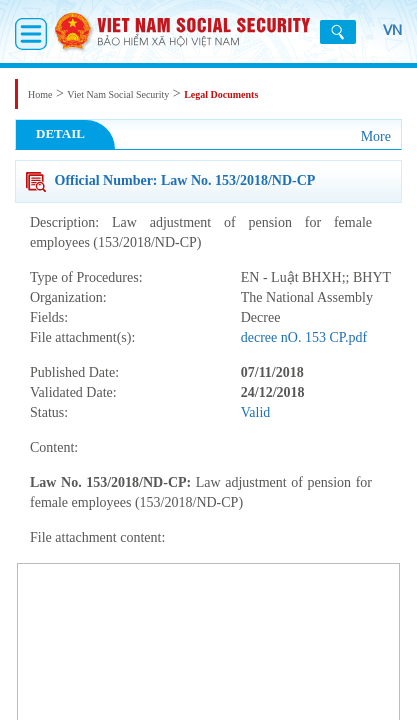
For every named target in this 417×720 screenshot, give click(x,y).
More (376, 136)
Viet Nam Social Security (118, 94)
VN (382, 40)
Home (40, 94)
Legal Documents (221, 94)
